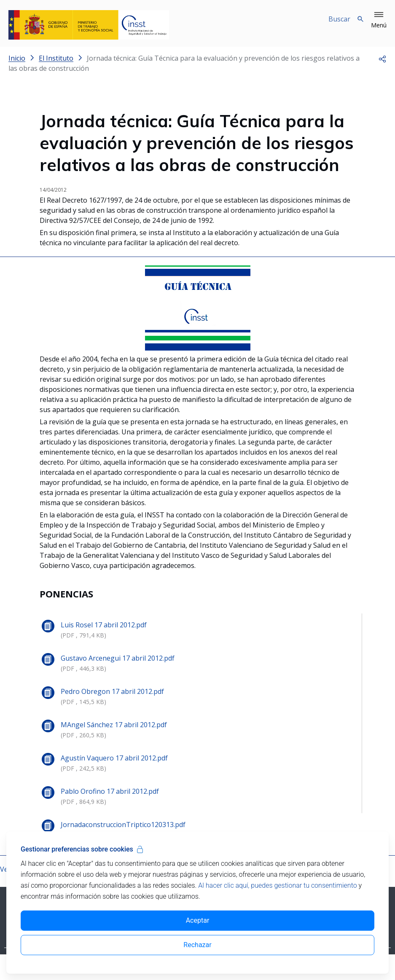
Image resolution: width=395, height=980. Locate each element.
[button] (379, 20)
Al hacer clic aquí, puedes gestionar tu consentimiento (277, 885)
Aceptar (198, 920)
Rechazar (197, 945)
